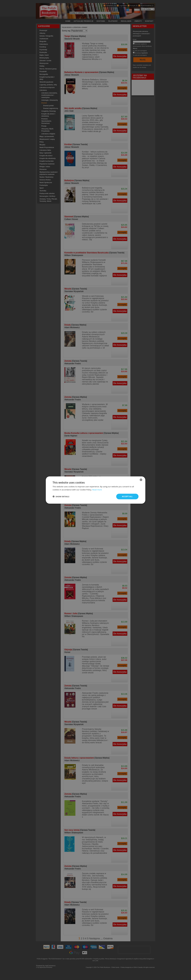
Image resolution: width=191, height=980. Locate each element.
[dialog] (96, 490)
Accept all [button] (127, 496)
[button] (61, 496)
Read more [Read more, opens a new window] (97, 490)
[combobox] (141, 480)
